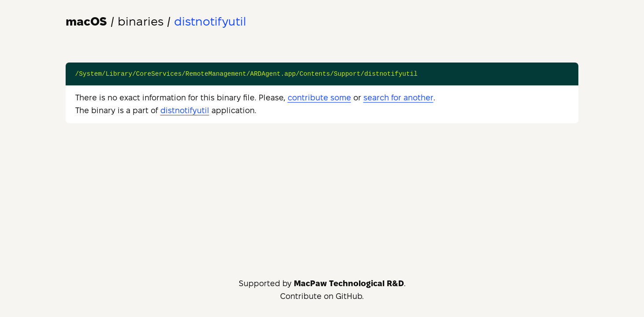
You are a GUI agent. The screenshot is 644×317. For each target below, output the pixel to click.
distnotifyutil (185, 110)
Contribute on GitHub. (322, 296)
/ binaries (115, 21)
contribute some (319, 98)
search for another (398, 98)
